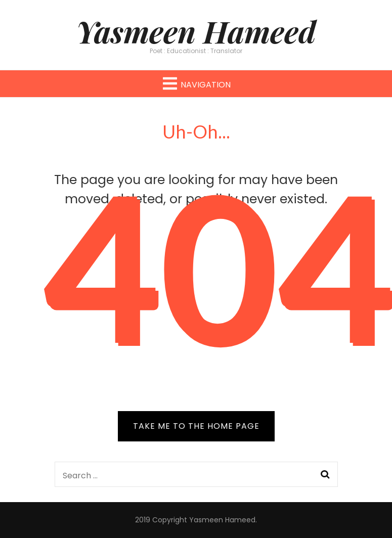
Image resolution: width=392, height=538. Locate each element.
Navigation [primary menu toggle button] (196, 83)
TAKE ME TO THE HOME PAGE (196, 426)
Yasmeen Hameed (196, 31)
